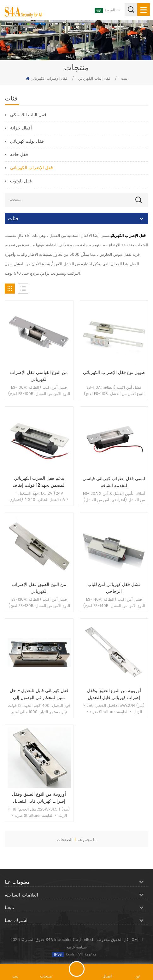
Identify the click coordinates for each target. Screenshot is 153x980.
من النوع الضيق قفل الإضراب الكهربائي (39, 588)
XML (135, 940)
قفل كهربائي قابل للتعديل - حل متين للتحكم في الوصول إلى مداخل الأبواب (39, 694)
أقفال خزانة (21, 128)
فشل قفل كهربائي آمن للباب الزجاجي (114, 588)
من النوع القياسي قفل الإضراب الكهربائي (39, 376)
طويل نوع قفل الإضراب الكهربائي (114, 373)
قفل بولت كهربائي (27, 141)
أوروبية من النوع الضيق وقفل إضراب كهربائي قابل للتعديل (114, 694)
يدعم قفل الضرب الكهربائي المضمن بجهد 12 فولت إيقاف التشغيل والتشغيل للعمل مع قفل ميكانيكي (39, 482)
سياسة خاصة (76, 947)
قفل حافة (19, 155)
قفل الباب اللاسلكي (28, 115)
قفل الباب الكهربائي (94, 79)
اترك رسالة (77, 969)
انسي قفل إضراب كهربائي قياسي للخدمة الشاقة (114, 482)
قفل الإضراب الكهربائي (49, 79)
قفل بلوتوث (21, 181)
